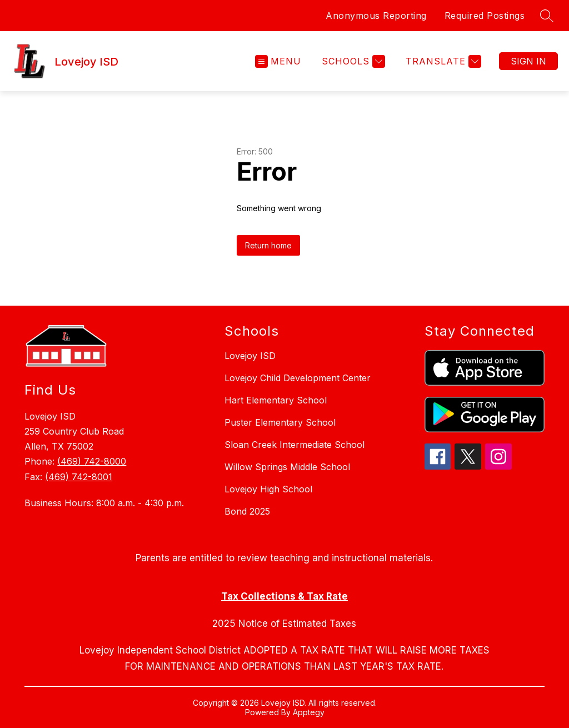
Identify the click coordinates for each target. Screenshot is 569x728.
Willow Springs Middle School (287, 467)
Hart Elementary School (276, 400)
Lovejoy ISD (250, 356)
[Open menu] (278, 61)
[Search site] (547, 16)
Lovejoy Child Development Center (298, 378)
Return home (268, 245)
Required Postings (485, 16)
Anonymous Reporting (376, 16)
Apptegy (309, 712)
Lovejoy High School (268, 489)
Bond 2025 (247, 511)
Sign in (528, 61)
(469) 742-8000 (92, 461)
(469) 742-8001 (79, 477)
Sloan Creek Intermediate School (295, 445)
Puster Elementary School (280, 422)
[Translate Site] (442, 61)
